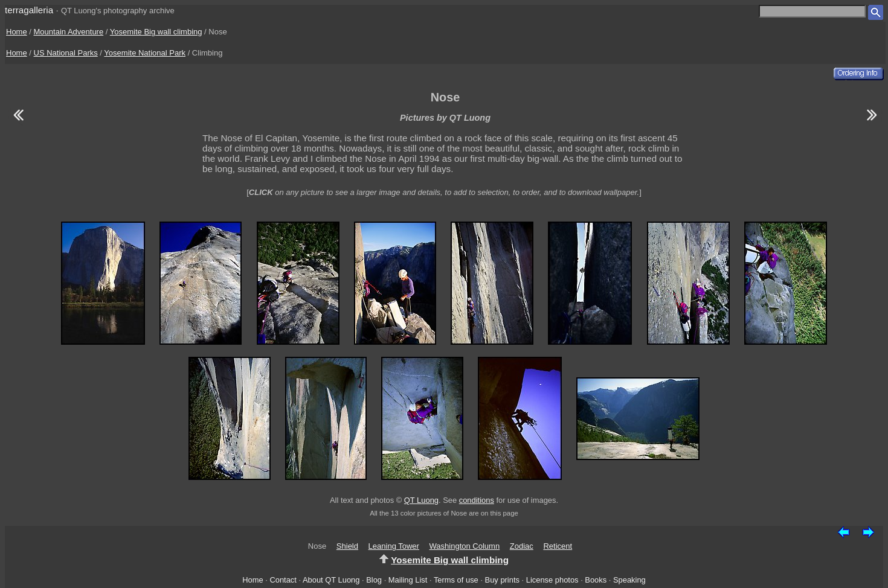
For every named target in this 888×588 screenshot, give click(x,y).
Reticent (558, 546)
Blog (374, 580)
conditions (477, 500)
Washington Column (465, 546)
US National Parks (66, 53)
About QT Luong (331, 580)
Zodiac (522, 546)
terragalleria (29, 10)
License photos (552, 580)
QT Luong (421, 500)
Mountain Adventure (69, 32)
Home (17, 32)
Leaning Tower (394, 546)
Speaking (629, 580)
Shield (347, 546)
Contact (283, 580)
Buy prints (502, 580)
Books (596, 580)
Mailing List (408, 580)
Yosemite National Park (145, 53)
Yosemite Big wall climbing (156, 32)
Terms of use (456, 580)
